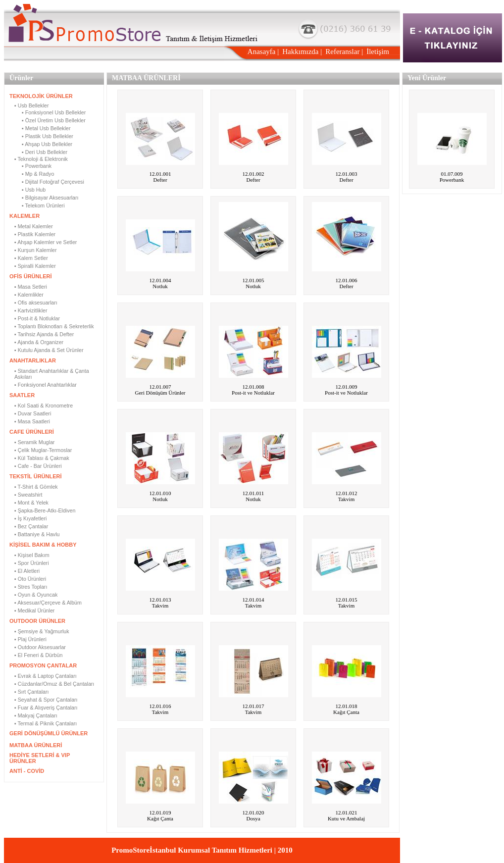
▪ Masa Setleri (31, 287)
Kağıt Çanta (346, 712)
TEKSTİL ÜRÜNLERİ (36, 476)
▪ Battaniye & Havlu (37, 534)
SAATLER (22, 395)
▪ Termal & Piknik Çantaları (46, 723)
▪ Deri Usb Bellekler (45, 152)
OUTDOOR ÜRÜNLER (37, 621)
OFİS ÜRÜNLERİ (31, 276)
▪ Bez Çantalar (31, 526)
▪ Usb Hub (34, 190)
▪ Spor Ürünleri (32, 563)
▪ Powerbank (37, 166)
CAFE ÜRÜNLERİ (32, 432)
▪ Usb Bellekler (32, 105)
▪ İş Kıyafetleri (30, 518)
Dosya (253, 818)
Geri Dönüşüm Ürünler (160, 393)
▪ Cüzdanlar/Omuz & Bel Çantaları (54, 684)
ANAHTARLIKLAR (33, 360)
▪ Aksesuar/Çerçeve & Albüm (48, 603)
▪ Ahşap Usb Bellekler (47, 144)
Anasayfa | (263, 51)
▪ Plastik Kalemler (35, 234)
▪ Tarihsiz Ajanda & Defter (44, 334)
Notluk (160, 286)
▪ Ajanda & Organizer (39, 342)
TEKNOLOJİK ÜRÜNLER (41, 96)
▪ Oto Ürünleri (30, 579)
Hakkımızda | (302, 51)
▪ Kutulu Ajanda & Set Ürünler (49, 350)
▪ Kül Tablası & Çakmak (42, 458)
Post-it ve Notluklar (253, 393)
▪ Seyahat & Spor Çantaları (46, 700)
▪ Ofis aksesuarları (36, 303)
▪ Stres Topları (31, 587)
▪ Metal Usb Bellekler (46, 128)
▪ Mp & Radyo (38, 174)
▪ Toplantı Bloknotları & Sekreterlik (54, 326)
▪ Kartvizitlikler (31, 310)
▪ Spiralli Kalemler (35, 266)
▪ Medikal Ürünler (34, 610)
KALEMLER (25, 216)
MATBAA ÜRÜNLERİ (36, 745)
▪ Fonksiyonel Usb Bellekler (54, 112)
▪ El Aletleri (27, 571)
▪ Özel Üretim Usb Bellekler (54, 120)
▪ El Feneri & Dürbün (38, 655)
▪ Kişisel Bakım (32, 555)
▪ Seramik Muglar (34, 442)
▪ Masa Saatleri (32, 421)
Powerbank (452, 180)
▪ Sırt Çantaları (32, 692)
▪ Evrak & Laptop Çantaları (46, 676)
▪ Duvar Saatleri (33, 413)
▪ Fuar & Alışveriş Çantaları (46, 708)
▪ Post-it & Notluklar (37, 318)
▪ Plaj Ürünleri (30, 639)
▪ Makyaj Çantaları (36, 715)
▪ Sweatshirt (28, 495)
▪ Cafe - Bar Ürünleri (38, 466)
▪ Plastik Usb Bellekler (48, 136)
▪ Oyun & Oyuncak (36, 595)
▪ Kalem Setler (31, 258)
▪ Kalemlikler (29, 295)
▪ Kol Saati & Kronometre (44, 406)
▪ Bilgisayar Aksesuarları (50, 198)
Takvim (346, 499)
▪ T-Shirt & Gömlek (36, 487)
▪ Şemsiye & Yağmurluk (42, 631)
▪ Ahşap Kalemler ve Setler (46, 242)
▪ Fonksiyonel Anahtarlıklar (46, 385)
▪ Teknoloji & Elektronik (41, 159)
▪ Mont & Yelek (31, 503)
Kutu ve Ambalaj (346, 818)
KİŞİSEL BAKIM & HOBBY (43, 545)
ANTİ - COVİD (27, 771)
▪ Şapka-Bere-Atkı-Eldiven (45, 510)
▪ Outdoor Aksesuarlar (40, 647)
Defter (160, 180)
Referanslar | (344, 51)
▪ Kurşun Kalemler (36, 250)
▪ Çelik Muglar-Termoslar (43, 450)
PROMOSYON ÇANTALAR (43, 665)
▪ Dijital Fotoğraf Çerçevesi (53, 182)
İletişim (378, 51)
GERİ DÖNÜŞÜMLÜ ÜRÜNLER (49, 733)
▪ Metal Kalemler (34, 226)
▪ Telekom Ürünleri (43, 205)
